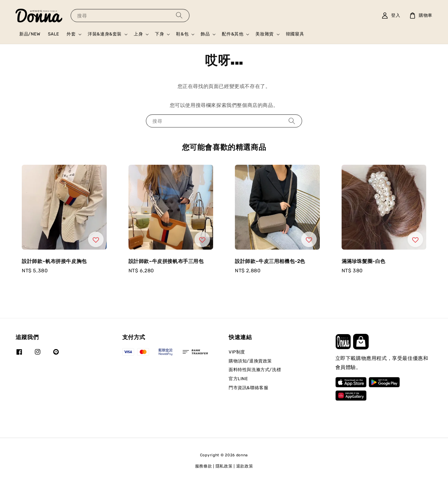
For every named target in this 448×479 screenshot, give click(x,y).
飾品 (205, 34)
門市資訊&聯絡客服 (248, 388)
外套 (71, 34)
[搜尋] (179, 15)
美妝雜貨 (264, 34)
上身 (138, 34)
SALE (54, 34)
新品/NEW (30, 34)
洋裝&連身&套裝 (105, 34)
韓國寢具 (295, 34)
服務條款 (204, 466)
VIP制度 (237, 352)
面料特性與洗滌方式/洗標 (255, 370)
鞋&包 (182, 34)
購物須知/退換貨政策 (250, 361)
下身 (159, 34)
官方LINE (238, 379)
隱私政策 (224, 466)
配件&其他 (233, 34)
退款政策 (245, 466)
